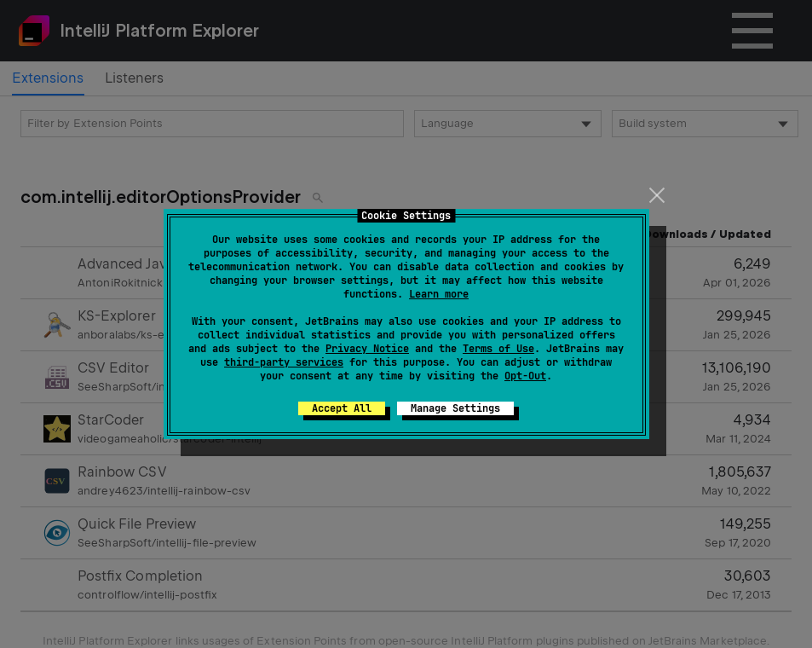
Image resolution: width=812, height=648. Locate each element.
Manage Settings (455, 408)
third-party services (284, 362)
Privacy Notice (367, 349)
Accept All (342, 408)
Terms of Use (498, 349)
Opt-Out (525, 376)
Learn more (439, 294)
